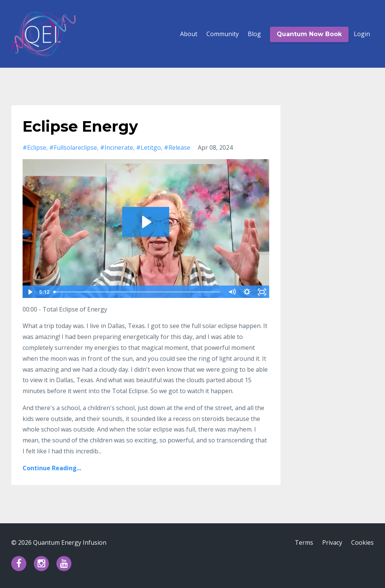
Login (362, 34)
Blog (254, 34)
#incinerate (117, 147)
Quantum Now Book (309, 34)
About (189, 34)
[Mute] (232, 292)
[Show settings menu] (247, 292)
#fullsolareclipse (73, 147)
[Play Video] (30, 292)
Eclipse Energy (80, 126)
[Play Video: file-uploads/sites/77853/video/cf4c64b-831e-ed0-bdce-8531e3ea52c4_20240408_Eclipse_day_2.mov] (146, 222)
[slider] (137, 292)
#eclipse (34, 147)
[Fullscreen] (262, 292)
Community (223, 34)
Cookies (362, 542)
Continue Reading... (52, 468)
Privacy (332, 542)
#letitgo (149, 147)
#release (177, 147)
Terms (304, 542)
